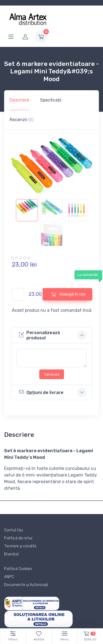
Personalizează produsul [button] (39, 335)
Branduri (12, 554)
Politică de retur (18, 538)
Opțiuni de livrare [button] (41, 392)
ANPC (9, 577)
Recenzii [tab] (22, 120)
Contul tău (14, 530)
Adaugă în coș (69, 294)
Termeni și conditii (20, 546)
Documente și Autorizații (26, 585)
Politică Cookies (18, 569)
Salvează (52, 374)
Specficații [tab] (51, 100)
